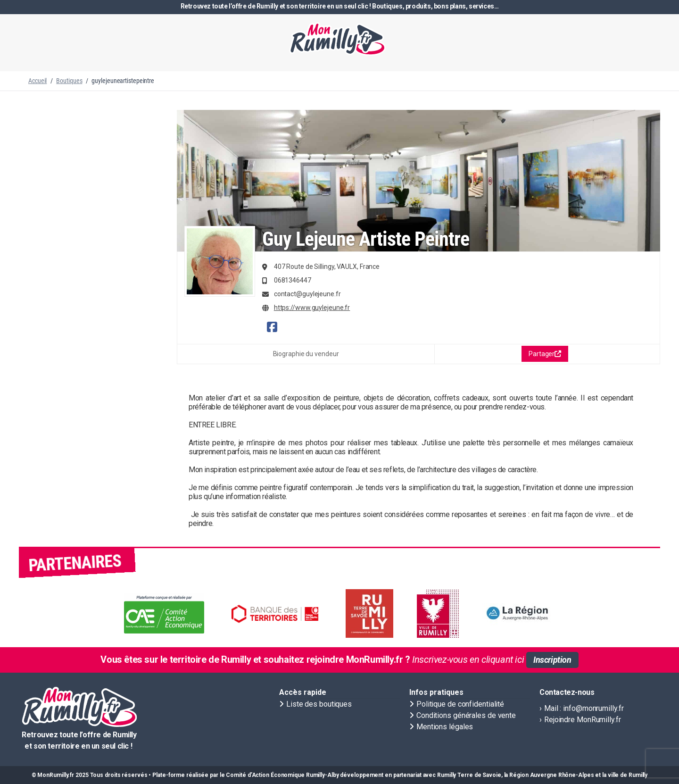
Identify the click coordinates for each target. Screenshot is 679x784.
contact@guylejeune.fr (307, 294)
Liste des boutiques (319, 704)
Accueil (37, 81)
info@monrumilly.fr (593, 708)
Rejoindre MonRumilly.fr (583, 720)
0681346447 (293, 280)
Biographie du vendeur (306, 354)
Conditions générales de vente (466, 715)
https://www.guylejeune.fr (312, 308)
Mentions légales (445, 727)
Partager (545, 354)
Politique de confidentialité (460, 704)
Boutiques (69, 81)
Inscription (552, 660)
